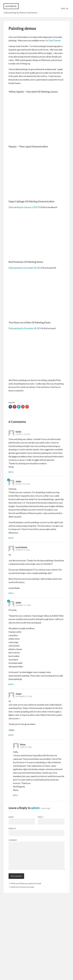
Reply (11, 472)
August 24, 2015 (23, 484)
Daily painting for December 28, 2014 (25, 328)
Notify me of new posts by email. (23, 887)
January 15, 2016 (23, 605)
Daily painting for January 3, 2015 (23, 207)
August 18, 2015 (23, 434)
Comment (13, 840)
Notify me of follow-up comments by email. (26, 883)
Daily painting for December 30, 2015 (25, 268)
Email (41, 817)
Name (11, 817)
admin (18, 603)
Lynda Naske (21, 547)
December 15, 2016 (24, 696)
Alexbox (11, 6)
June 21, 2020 (26, 747)
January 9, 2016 (23, 550)
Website (12, 829)
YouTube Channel (53, 40)
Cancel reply (46, 808)
